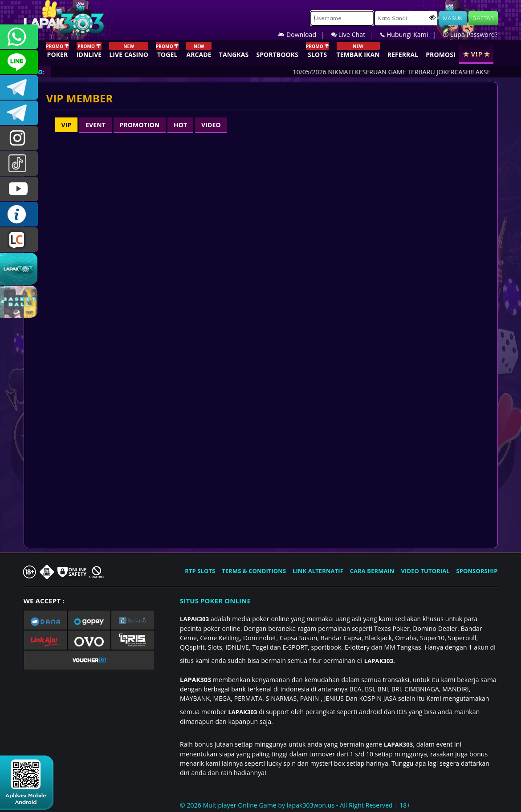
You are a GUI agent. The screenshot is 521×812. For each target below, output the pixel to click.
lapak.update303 (19, 138)
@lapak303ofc (19, 164)
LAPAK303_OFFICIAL (19, 113)
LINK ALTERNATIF (318, 571)
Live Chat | (356, 34)
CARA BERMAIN (372, 571)
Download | (305, 34)
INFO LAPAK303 (19, 214)
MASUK (453, 18)
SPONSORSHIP (477, 571)
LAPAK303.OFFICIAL (19, 189)
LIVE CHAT (19, 240)
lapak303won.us (311, 805)
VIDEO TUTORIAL (425, 571)
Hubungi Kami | (412, 34)
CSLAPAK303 (19, 62)
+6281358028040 (19, 37)
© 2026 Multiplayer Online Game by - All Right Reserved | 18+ (295, 805)
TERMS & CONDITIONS (254, 571)
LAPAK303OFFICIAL (19, 87)
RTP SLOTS (200, 571)
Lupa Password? (470, 34)
